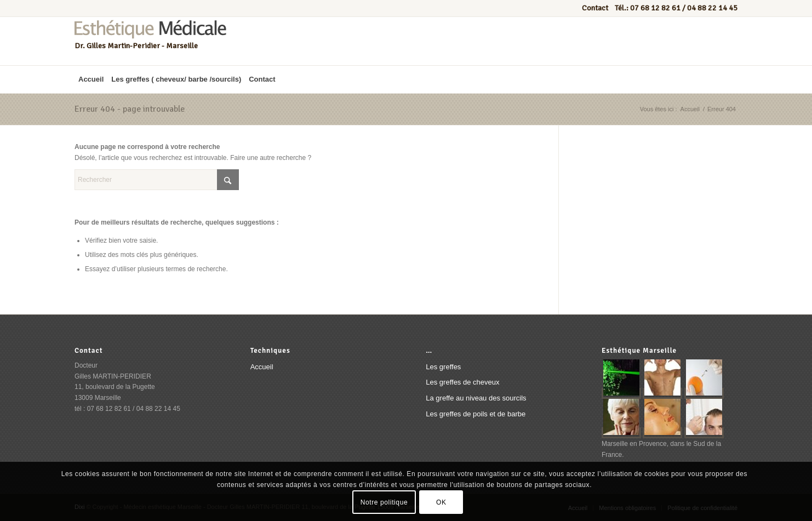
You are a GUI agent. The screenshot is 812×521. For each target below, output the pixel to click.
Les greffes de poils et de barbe (476, 414)
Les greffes (443, 367)
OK (441, 502)
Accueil (262, 367)
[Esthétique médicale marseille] (150, 41)
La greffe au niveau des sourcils (476, 398)
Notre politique (384, 502)
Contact (596, 8)
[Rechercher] (157, 180)
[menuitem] (91, 79)
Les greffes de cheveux (462, 382)
